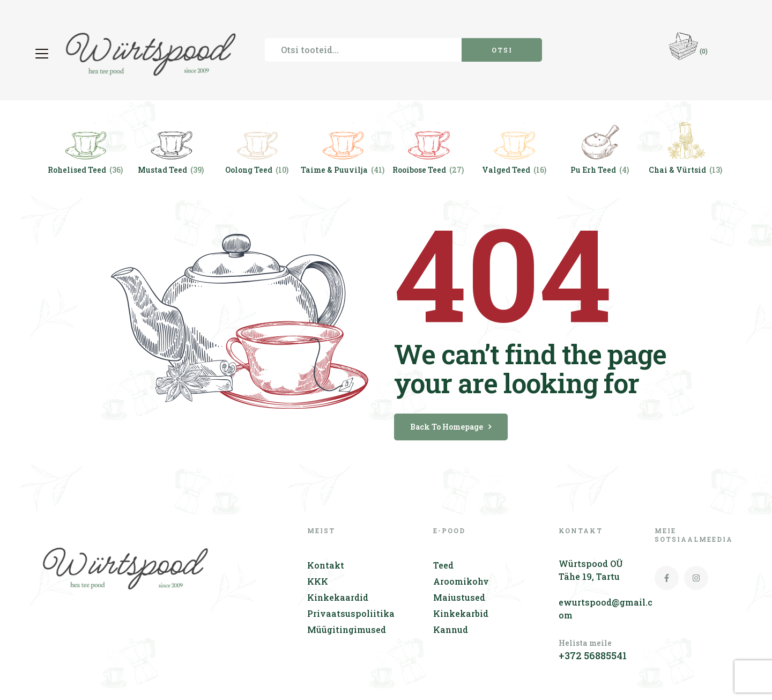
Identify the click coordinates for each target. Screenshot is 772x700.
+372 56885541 (593, 655)
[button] (43, 54)
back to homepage (451, 427)
